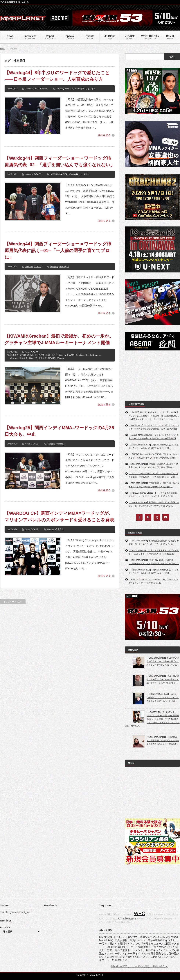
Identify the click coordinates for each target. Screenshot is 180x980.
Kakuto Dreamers (93, 355)
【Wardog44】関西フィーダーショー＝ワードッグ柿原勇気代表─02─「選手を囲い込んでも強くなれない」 (60, 161)
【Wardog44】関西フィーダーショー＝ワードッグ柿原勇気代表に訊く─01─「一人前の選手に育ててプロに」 (58, 250)
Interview (29, 174)
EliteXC (114, 919)
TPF (149, 914)
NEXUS (52, 358)
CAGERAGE (158, 914)
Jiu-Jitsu (127, 922)
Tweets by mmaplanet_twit (15, 912)
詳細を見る (104, 135)
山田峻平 (43, 358)
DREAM (103, 914)
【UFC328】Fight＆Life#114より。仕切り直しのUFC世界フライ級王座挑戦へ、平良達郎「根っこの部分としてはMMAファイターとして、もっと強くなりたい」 (154, 416)
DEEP (42, 355)
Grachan (14, 358)
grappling (168, 919)
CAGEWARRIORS (155, 919)
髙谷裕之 (24, 358)
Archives (5, 927)
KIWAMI (71, 355)
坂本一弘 (33, 358)
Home (2, 49)
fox (116, 922)
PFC (121, 922)
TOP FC (111, 922)
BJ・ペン (112, 914)
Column (44, 89)
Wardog (60, 358)
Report (28, 89)
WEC (140, 913)
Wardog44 (79, 89)
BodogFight (128, 914)
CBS (120, 914)
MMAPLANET (97, 975)
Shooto (63, 355)
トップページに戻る (13, 602)
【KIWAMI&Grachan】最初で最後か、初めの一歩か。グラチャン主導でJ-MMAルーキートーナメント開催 (59, 339)
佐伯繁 (23, 355)
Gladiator (80, 355)
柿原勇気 (60, 89)
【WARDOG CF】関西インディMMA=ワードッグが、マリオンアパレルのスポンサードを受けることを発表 (59, 516)
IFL (174, 919)
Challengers (127, 918)
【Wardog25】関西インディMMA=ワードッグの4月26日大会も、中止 (59, 431)
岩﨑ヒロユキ (52, 355)
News (28, 352)
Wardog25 (61, 444)
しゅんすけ (90, 89)
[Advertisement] (147, 376)
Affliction (103, 922)
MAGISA (69, 89)
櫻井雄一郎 (32, 355)
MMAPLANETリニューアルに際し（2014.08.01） (139, 966)
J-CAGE (36, 89)
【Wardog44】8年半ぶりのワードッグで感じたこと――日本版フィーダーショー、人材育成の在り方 (57, 76)
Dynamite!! (142, 919)
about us (168, 914)
